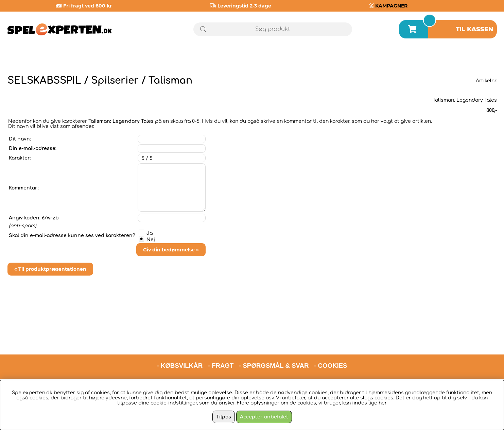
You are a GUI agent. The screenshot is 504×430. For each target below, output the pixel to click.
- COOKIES (331, 336)
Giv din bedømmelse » (171, 250)
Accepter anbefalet (264, 417)
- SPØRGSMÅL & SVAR (274, 336)
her (383, 403)
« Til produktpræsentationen (50, 269)
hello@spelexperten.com (316, 353)
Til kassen (475, 29)
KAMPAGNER (391, 6)
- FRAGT (221, 336)
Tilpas (224, 417)
